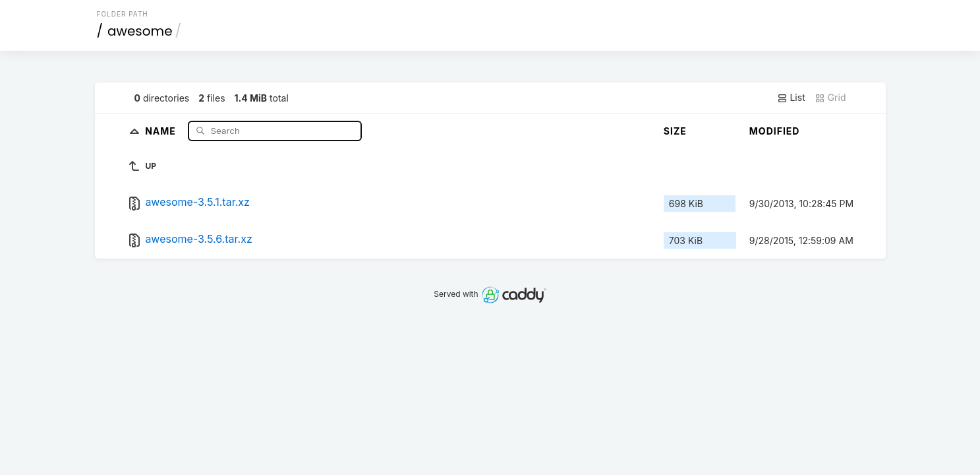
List (791, 98)
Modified (775, 131)
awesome (140, 31)
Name (162, 130)
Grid (830, 98)
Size (675, 131)
